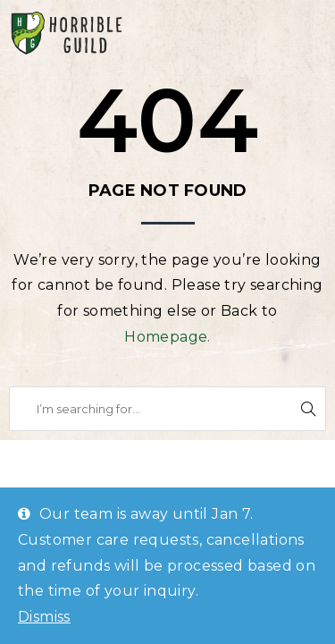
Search (308, 409)
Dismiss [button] (44, 617)
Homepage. (167, 337)
